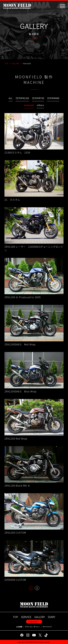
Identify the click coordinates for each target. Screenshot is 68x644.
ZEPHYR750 (38, 98)
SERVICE (26, 617)
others (40, 105)
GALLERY (40, 617)
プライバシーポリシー (33, 627)
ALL (11, 98)
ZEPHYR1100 (22, 98)
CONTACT (34, 622)
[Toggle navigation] (62, 6)
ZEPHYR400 (53, 98)
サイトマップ (47, 627)
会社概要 (19, 627)
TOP (15, 617)
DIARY (52, 617)
